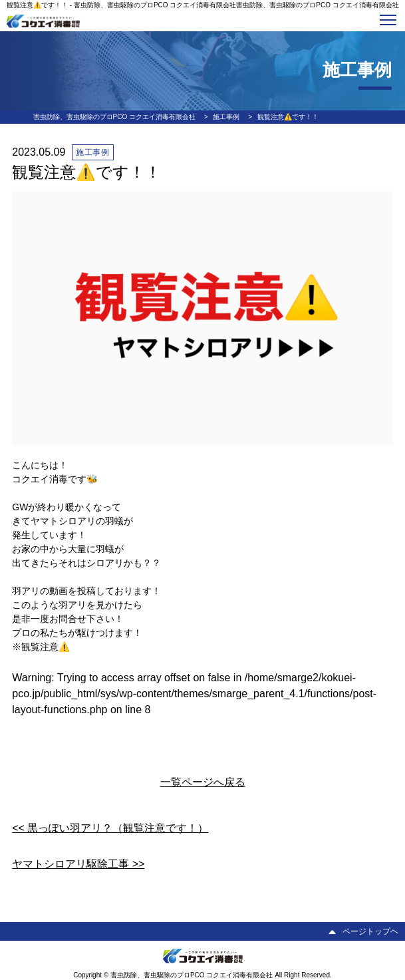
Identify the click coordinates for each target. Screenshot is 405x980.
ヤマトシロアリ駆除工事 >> (78, 864)
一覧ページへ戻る (203, 782)
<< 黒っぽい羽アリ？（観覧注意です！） (110, 828)
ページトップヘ (363, 931)
